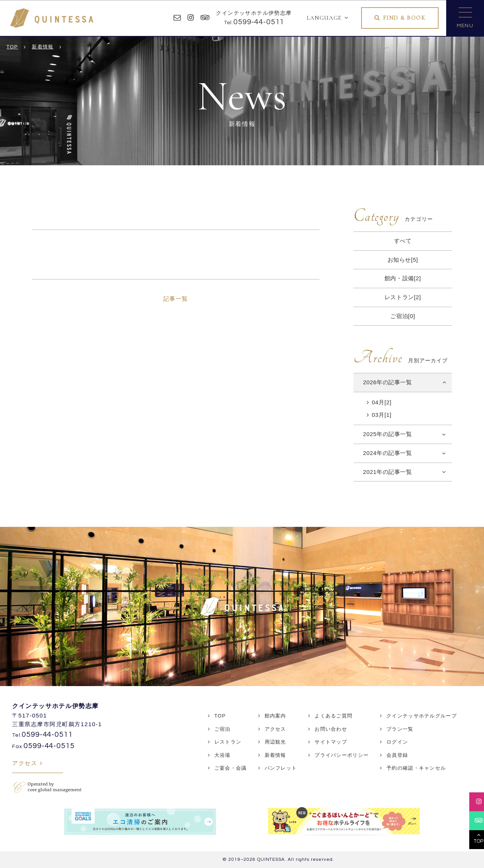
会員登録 (397, 755)
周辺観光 (275, 742)
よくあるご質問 (334, 716)
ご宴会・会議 (231, 768)
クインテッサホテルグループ (422, 716)
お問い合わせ (331, 729)
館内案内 (275, 716)
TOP (220, 716)
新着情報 (275, 755)
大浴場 (223, 755)
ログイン (397, 742)
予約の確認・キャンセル (416, 768)
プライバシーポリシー (342, 755)
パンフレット (281, 768)
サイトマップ (331, 742)
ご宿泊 (223, 729)
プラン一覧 (400, 729)
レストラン (228, 742)
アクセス (25, 763)
